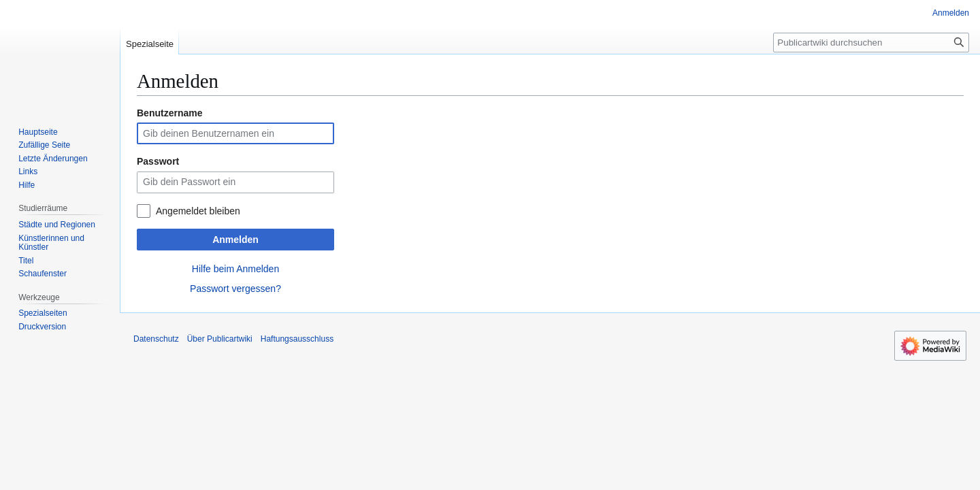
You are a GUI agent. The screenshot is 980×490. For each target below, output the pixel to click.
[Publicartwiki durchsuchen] (871, 43)
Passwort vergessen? (235, 289)
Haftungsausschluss (297, 339)
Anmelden (235, 240)
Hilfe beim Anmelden (235, 269)
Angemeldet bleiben (198, 211)
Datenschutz (156, 339)
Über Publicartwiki (220, 339)
